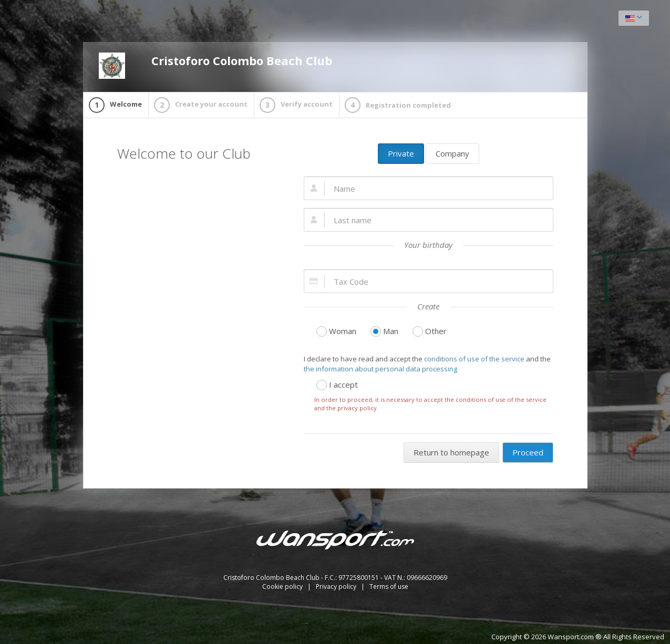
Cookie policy (283, 586)
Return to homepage (451, 452)
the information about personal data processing (380, 369)
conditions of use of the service (474, 359)
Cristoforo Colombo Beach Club (215, 66)
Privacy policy (337, 586)
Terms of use (389, 586)
